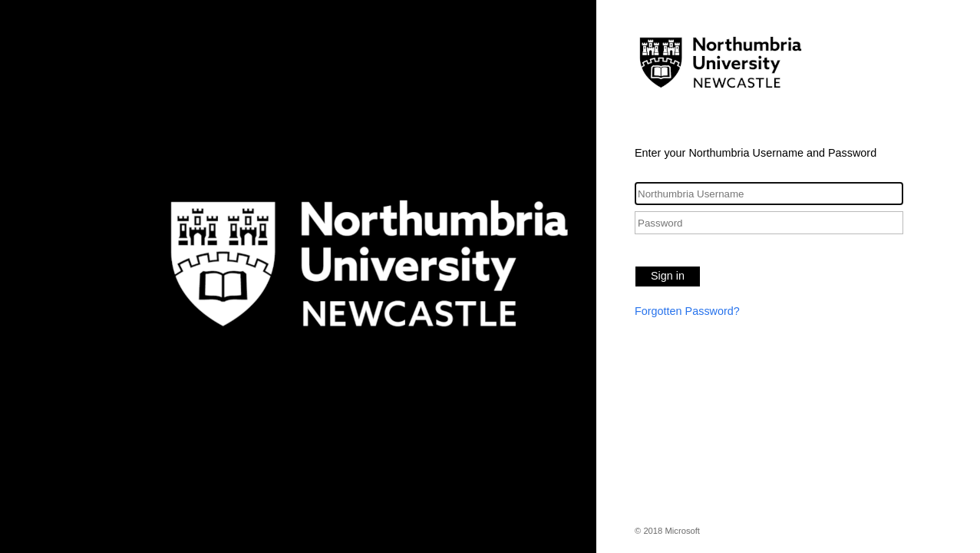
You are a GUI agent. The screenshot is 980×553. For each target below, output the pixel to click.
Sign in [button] (668, 276)
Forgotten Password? (687, 311)
